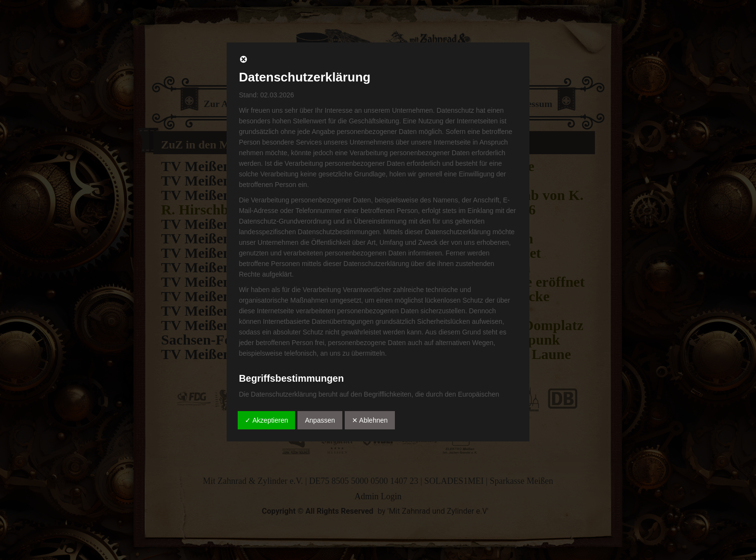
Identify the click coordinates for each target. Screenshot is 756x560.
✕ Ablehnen (370, 420)
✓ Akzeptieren (266, 420)
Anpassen (320, 420)
